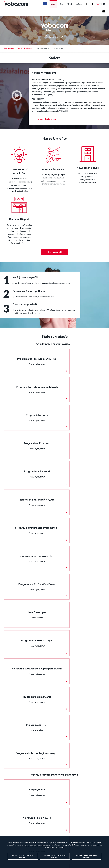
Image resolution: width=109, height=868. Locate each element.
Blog (57, 6)
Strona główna (9, 53)
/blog (20, 780)
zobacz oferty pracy (48, 123)
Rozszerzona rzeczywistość (82, 829)
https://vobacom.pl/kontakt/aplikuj (20, 745)
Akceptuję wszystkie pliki (23, 856)
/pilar (89, 745)
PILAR (67, 6)
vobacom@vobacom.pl (48, 829)
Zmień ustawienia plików (87, 856)
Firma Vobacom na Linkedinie (90, 4)
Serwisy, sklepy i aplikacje (81, 825)
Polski (98, 6)
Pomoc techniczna (78, 822)
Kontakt (77, 6)
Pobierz (95, 705)
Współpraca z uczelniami (54, 745)
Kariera (48, 6)
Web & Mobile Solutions (25, 53)
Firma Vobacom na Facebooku (85, 4)
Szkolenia (75, 835)
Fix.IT (73, 832)
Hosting (74, 818)
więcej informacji (4, 354)
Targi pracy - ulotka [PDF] (24, 705)
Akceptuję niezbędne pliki (55, 856)
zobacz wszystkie (55, 257)
